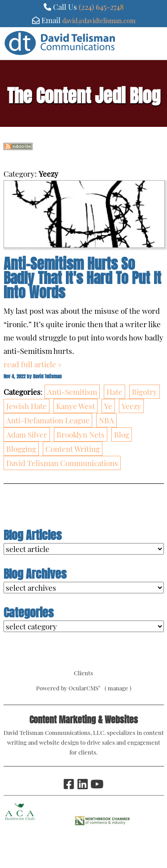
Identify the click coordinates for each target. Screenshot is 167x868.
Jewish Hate (26, 406)
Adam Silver (27, 434)
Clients (83, 673)
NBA (106, 420)
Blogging (21, 449)
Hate (114, 392)
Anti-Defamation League (48, 420)
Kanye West (75, 406)
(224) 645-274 (99, 7)
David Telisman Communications (62, 463)
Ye (108, 406)
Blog (122, 434)
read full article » (33, 364)
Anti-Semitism (72, 392)
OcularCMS (85, 688)
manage (118, 688)
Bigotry (145, 392)
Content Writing (73, 449)
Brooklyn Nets (81, 434)
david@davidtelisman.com (99, 20)
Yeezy (131, 406)
